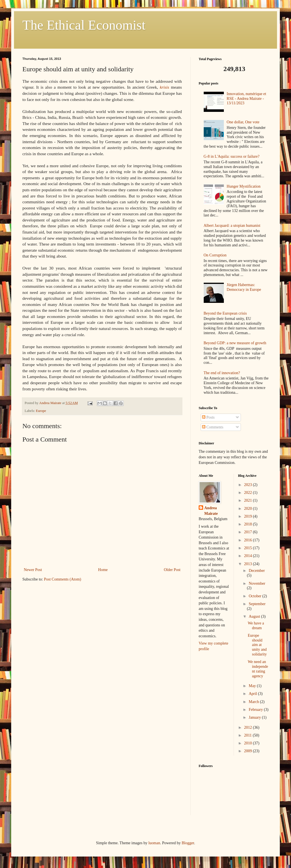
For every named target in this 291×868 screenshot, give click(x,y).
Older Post (172, 570)
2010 (248, 743)
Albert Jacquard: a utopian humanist (232, 226)
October (256, 596)
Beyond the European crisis (225, 313)
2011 (248, 735)
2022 (248, 493)
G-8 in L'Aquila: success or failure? (232, 156)
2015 (248, 548)
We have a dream (256, 626)
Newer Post (33, 570)
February (256, 710)
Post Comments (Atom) (63, 579)
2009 (248, 751)
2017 (248, 532)
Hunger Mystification (244, 186)
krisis (164, 87)
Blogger (188, 843)
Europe (41, 411)
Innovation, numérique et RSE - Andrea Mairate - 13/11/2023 (246, 99)
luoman (154, 843)
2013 (248, 564)
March (254, 702)
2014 (248, 556)
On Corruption (215, 255)
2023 (248, 485)
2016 (248, 540)
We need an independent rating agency (258, 669)
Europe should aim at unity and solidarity (257, 645)
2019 (248, 516)
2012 (248, 727)
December (257, 571)
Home (103, 570)
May (253, 686)
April (253, 694)
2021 (248, 500)
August (255, 616)
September (257, 604)
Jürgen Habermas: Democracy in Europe (244, 287)
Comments (213, 427)
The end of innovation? (222, 373)
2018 (248, 524)
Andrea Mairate (211, 511)
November (257, 583)
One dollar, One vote (243, 122)
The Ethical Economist (84, 25)
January (255, 717)
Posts (208, 417)
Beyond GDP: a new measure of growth (235, 343)
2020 (248, 509)
